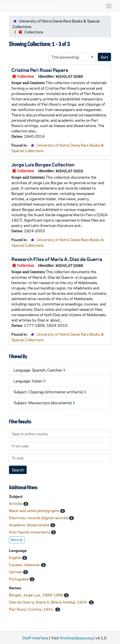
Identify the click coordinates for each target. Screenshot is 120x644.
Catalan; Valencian (25, 565)
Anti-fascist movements (30, 532)
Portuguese (19, 579)
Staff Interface (35, 638)
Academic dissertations (30, 525)
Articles (16, 503)
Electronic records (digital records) (39, 518)
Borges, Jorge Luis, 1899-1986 (36, 595)
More (17, 540)
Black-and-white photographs (35, 511)
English (16, 557)
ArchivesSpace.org (76, 638)
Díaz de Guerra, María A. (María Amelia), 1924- (49, 602)
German (16, 572)
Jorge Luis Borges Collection (43, 164)
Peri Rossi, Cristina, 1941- (32, 609)
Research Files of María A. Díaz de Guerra (57, 259)
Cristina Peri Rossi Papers (40, 70)
